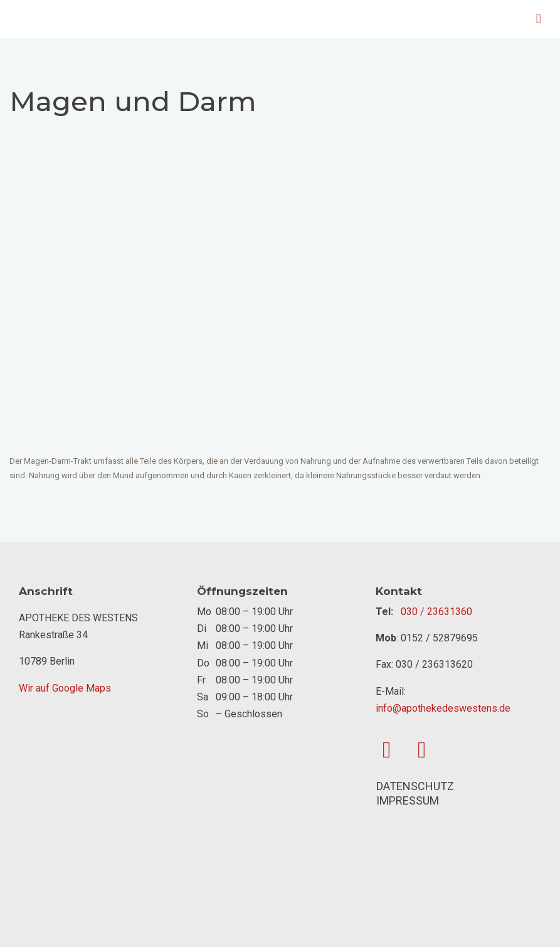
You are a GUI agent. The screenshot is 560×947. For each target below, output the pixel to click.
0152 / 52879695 (439, 638)
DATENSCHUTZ (415, 786)
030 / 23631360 (436, 612)
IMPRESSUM (408, 800)
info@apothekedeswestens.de (443, 708)
